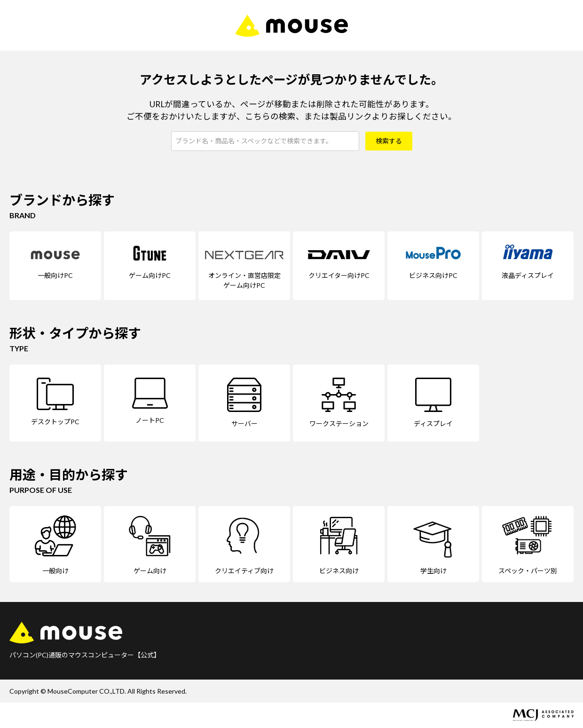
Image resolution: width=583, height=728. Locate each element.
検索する (389, 141)
